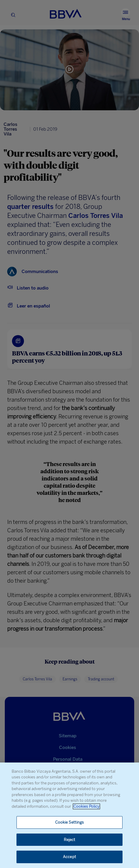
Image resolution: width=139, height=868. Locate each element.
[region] (69, 815)
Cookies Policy (86, 806)
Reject (70, 840)
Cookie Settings (70, 822)
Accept (69, 857)
